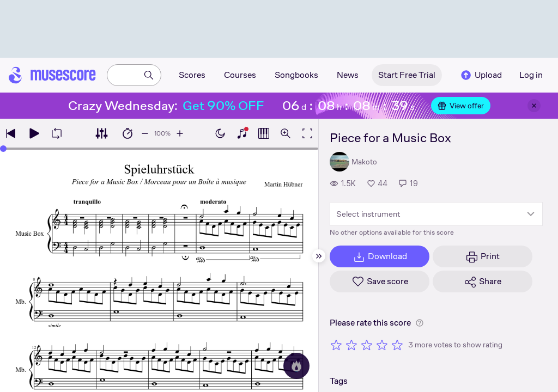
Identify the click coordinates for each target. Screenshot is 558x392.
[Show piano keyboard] (242, 133)
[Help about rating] (420, 323)
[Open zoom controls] (286, 133)
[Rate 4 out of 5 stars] (382, 345)
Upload (481, 75)
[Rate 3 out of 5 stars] (367, 345)
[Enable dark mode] (220, 133)
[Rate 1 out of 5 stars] (336, 345)
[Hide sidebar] (319, 256)
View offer (461, 106)
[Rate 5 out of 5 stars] (397, 345)
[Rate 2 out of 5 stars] (351, 345)
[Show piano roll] (264, 133)
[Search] (149, 75)
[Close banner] (534, 106)
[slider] (3, 149)
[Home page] (52, 75)
